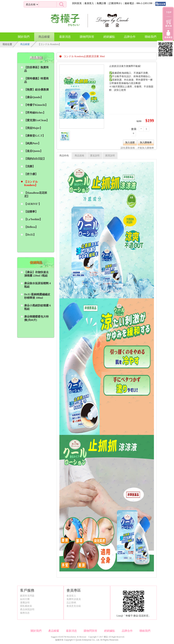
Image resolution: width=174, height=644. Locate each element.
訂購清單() (115, 3)
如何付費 (25, 599)
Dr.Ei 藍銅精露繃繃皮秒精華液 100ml (37, 296)
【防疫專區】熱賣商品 (36, 69)
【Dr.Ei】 (30, 235)
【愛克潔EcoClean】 (37, 120)
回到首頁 (77, 3)
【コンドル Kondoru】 (31, 183)
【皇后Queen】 (33, 151)
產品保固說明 (27, 609)
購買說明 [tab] (110, 156)
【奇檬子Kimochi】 (36, 105)
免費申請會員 (74, 599)
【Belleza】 (31, 227)
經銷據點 (109, 37)
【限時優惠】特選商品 (36, 80)
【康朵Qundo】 (34, 97)
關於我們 (24, 37)
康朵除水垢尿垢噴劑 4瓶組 (37, 285)
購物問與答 (87, 37)
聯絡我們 (151, 37)
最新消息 (65, 37)
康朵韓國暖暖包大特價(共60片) (36, 318)
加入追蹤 (130, 142)
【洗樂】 (30, 166)
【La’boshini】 (33, 219)
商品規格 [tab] (79, 156)
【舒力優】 (31, 174)
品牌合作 (130, 37)
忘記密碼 (71, 603)
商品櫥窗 (44, 36)
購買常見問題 (27, 596)
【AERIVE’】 (33, 204)
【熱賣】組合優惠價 (36, 90)
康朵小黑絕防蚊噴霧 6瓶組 (37, 307)
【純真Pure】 (32, 143)
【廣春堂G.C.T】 (35, 136)
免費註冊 (101, 3)
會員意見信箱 (74, 606)
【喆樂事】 (31, 212)
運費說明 (25, 603)
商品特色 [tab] (64, 156)
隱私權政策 (26, 606)
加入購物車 (146, 142)
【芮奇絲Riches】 (35, 113)
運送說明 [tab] (95, 156)
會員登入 (89, 3)
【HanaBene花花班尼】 (36, 194)
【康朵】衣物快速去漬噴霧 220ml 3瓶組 (36, 274)
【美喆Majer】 (33, 128)
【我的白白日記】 (35, 159)
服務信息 (25, 613)
